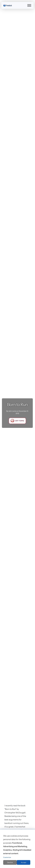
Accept (24, 862)
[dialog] (17, 849)
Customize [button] (7, 857)
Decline (10, 862)
